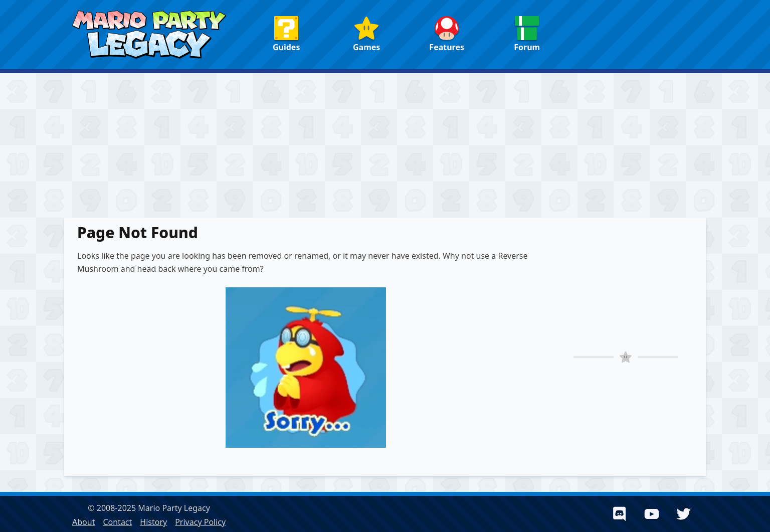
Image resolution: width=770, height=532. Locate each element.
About (83, 522)
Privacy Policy (200, 522)
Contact (117, 522)
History (153, 522)
